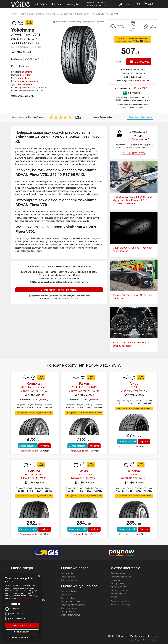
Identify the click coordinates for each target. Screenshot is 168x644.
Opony (41, 4)
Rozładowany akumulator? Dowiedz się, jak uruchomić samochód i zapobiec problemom (133, 200)
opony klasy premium (28, 81)
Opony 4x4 (66, 595)
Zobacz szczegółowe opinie (140, 117)
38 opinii (43, 399)
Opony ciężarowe (69, 608)
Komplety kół (73, 4)
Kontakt (114, 597)
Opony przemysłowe (71, 615)
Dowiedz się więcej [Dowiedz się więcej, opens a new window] (24, 598)
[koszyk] (150, 4)
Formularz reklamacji (121, 605)
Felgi (57, 4)
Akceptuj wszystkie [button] (22, 625)
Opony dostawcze (69, 598)
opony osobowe (24, 84)
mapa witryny (134, 640)
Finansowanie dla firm (29, 451)
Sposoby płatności (119, 587)
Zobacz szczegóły (28, 446)
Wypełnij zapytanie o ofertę (134, 153)
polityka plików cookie (149, 640)
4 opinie (93, 399)
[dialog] (22, 607)
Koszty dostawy (118, 583)
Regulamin (116, 580)
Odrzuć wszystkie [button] (22, 632)
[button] (22, 637)
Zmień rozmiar (17, 59)
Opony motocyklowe (70, 601)
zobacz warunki (141, 80)
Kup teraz (44, 446)
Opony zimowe (68, 577)
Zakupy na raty (118, 573)
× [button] (39, 576)
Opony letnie (67, 573)
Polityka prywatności (120, 590)
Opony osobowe (69, 591)
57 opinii (35, 43)
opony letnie (24, 78)
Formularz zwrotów (120, 601)
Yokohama (27, 72)
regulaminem (73, 298)
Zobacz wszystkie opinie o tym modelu (59, 290)
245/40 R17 (26, 75)
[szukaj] (139, 4)
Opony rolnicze (68, 611)
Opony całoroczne (69, 580)
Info (129, 4)
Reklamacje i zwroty (120, 593)
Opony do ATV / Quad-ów (73, 605)
